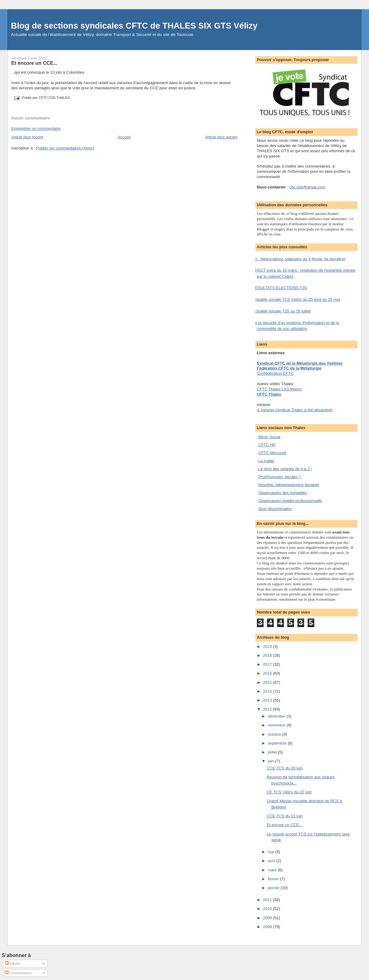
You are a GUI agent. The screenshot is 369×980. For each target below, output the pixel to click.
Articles (13, 963)
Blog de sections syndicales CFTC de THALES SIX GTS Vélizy (134, 26)
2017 (268, 664)
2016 (268, 673)
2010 (268, 909)
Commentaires (18, 973)
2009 (268, 918)
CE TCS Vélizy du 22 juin (289, 792)
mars (273, 870)
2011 (268, 900)
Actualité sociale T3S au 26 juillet (282, 311)
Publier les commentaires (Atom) (65, 148)
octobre (275, 734)
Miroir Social (269, 437)
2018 (268, 655)
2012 (268, 709)
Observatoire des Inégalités (283, 493)
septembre (278, 743)
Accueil (124, 137)
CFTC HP (267, 445)
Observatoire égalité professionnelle (290, 501)
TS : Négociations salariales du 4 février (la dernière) (299, 259)
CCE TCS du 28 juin (285, 768)
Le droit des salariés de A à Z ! (285, 469)
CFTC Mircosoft (272, 453)
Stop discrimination (275, 509)
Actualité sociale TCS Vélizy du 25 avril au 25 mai (296, 299)
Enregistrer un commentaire (36, 128)
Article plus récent (27, 137)
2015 (268, 682)
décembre (277, 716)
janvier (274, 888)
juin (271, 761)
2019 (268, 647)
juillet (273, 752)
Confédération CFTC (275, 373)
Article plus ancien (222, 137)
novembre (277, 725)
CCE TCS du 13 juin (285, 816)
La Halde (266, 461)
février (274, 879)
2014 (268, 691)
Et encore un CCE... (35, 63)
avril (272, 861)
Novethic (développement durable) (289, 485)
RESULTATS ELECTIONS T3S (280, 288)
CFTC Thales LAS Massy (279, 389)
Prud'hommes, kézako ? (280, 477)
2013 (268, 700)
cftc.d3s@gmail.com (307, 187)
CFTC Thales (269, 394)
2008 (268, 927)
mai (271, 852)
